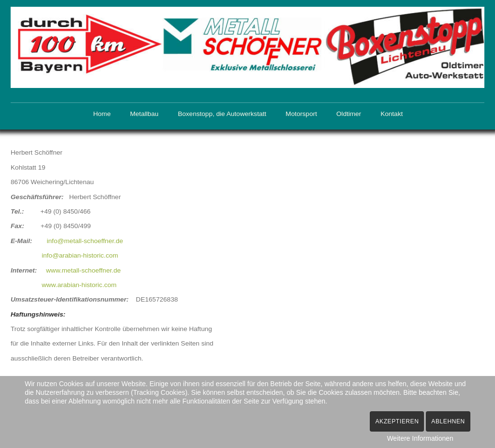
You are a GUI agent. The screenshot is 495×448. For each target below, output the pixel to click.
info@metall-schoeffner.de (85, 240)
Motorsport (301, 114)
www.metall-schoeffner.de (83, 269)
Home (102, 114)
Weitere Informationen (420, 438)
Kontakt (392, 114)
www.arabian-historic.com (79, 284)
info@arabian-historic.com (80, 254)
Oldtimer (349, 114)
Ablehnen (448, 421)
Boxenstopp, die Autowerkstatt (222, 114)
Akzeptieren (397, 421)
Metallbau (144, 114)
